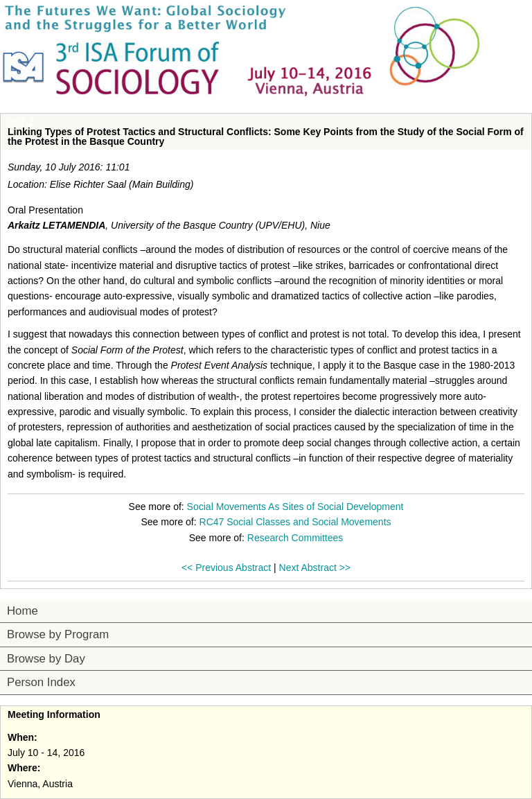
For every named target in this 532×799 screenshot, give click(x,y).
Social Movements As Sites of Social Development (295, 507)
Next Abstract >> (315, 568)
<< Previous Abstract (226, 568)
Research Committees (295, 538)
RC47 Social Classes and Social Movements (295, 522)
